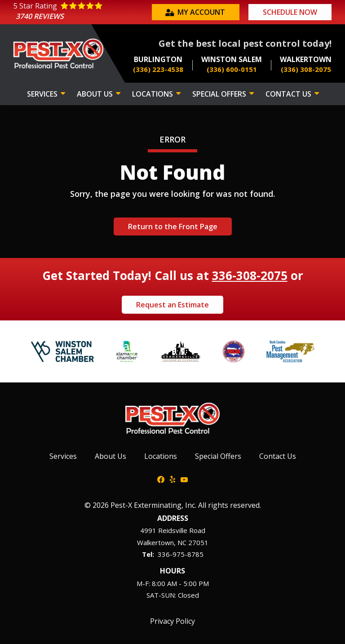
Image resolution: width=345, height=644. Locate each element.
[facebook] (161, 479)
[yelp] (172, 479)
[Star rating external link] (82, 12)
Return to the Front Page (173, 227)
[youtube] (184, 479)
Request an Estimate (172, 305)
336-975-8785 (181, 554)
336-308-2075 (250, 275)
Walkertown (155, 542)
